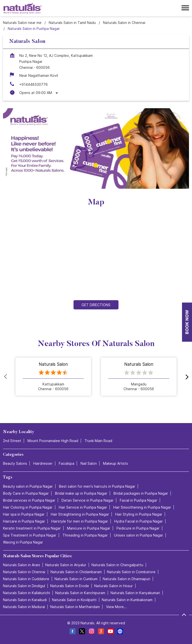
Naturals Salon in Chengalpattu (117, 565)
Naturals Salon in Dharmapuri (126, 579)
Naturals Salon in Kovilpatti (74, 600)
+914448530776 (33, 84)
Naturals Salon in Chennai (24, 572)
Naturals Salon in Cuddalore (26, 579)
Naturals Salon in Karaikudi (25, 600)
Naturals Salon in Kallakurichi (26, 593)
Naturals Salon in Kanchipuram (80, 593)
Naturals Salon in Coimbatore (131, 572)
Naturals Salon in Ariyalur (66, 565)
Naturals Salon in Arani (21, 565)
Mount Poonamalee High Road (53, 441)
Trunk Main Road (98, 441)
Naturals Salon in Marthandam (75, 607)
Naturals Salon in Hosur (113, 586)
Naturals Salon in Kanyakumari (135, 593)
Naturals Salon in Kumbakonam (127, 600)
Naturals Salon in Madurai (24, 607)
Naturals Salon (53, 365)
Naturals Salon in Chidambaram (76, 572)
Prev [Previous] (6, 377)
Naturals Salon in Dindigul (24, 586)
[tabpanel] (96, 148)
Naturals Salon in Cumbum (76, 579)
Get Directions (96, 305)
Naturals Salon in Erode (70, 586)
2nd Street (12, 441)
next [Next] (186, 377)
